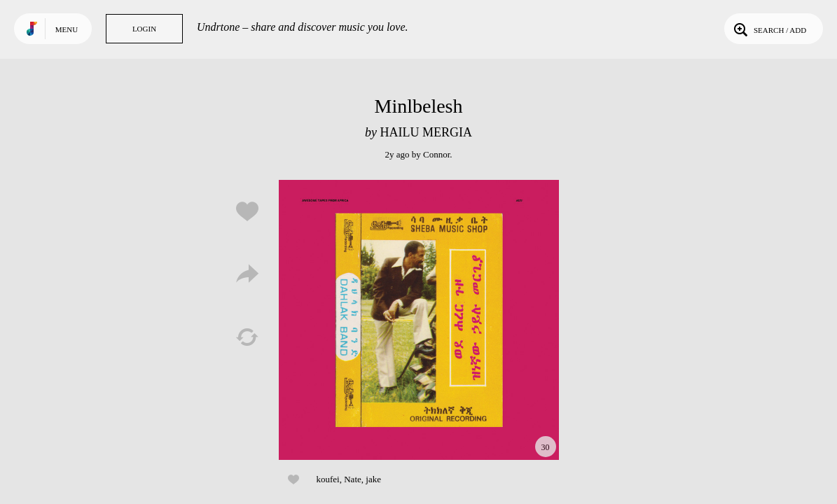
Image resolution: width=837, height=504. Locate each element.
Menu (67, 29)
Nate (353, 479)
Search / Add (769, 29)
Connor (436, 154)
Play (419, 320)
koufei (328, 479)
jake (373, 479)
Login (144, 29)
